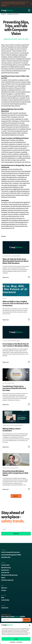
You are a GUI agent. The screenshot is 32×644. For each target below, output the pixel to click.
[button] (30, 625)
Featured (9, 341)
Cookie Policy (13, 642)
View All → (16, 496)
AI (3, 256)
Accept (16, 639)
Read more (6, 277)
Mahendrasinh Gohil (10, 39)
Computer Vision (8, 256)
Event (5, 298)
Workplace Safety (13, 14)
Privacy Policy (19, 642)
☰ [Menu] (29, 10)
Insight (4, 14)
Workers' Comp (11, 383)
